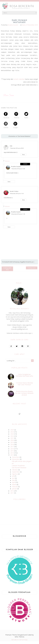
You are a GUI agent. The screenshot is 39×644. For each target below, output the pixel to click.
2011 (12, 493)
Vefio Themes (19, 637)
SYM (11, 146)
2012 (12, 491)
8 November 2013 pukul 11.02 (17, 194)
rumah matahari (19, 79)
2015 (12, 451)
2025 (12, 430)
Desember (16, 457)
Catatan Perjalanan (18, 466)
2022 (12, 436)
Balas (23, 155)
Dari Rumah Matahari (19, 468)
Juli (13, 476)
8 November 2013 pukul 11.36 (18, 214)
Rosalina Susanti (16, 167)
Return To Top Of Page (19, 640)
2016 (12, 449)
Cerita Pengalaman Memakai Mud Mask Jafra (24, 375)
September (16, 472)
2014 (12, 453)
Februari (15, 487)
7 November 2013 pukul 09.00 (17, 148)
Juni (14, 478)
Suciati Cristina (14, 191)
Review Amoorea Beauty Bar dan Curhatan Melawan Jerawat (24, 393)
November (16, 459)
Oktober (15, 470)
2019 (12, 442)
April (14, 482)
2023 (12, 434)
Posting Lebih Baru (7, 269)
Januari (15, 489)
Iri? (13, 463)
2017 (12, 447)
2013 (12, 455)
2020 (12, 440)
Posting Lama (32, 268)
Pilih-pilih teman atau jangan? (22, 461)
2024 (12, 432)
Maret (14, 485)
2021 (12, 438)
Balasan (7, 161)
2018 (12, 444)
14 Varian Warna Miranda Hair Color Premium (24, 384)
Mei (14, 480)
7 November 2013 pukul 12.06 (18, 169)
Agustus (15, 474)
